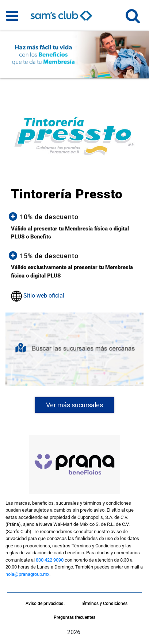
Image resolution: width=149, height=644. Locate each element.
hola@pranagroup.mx (27, 574)
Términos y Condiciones (104, 604)
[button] (133, 19)
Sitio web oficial (44, 296)
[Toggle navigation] (12, 16)
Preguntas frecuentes (74, 617)
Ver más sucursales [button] (74, 405)
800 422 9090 (50, 560)
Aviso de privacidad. (45, 604)
